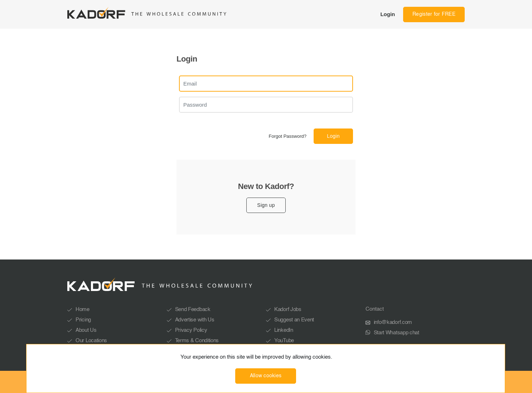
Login (388, 14)
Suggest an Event (294, 320)
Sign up (266, 205)
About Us (86, 330)
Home (83, 309)
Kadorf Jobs (288, 309)
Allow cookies (266, 376)
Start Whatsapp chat (396, 333)
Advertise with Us (195, 320)
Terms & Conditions (197, 341)
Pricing (83, 320)
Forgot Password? (288, 136)
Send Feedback (193, 309)
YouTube (284, 341)
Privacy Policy (191, 330)
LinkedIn (284, 330)
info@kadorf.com (393, 322)
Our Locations (91, 341)
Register (434, 14)
